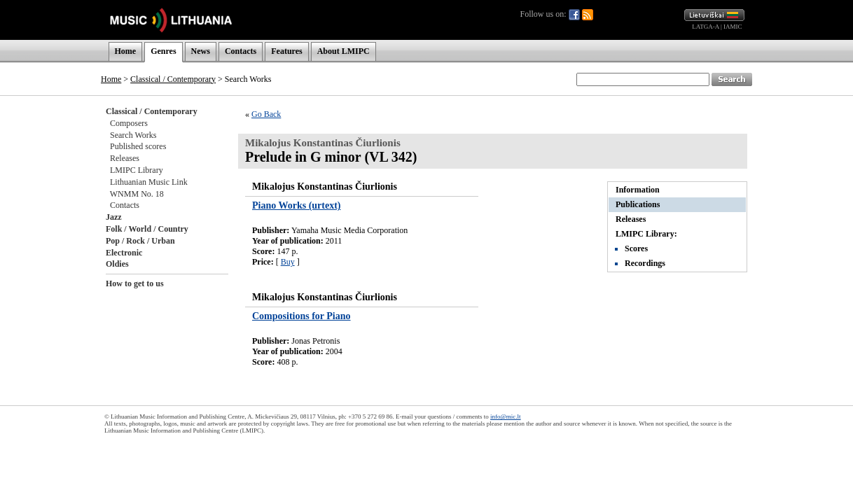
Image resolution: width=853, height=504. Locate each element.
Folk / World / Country (147, 229)
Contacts (241, 51)
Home (126, 51)
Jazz (114, 217)
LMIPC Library (137, 170)
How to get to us (135, 283)
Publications (638, 204)
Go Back (266, 114)
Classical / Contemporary (173, 79)
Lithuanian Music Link (149, 182)
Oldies (117, 264)
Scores (636, 248)
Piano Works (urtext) (297, 205)
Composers (129, 123)
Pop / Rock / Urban (140, 241)
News (201, 51)
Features (286, 51)
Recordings (645, 263)
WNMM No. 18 (137, 194)
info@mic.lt (506, 416)
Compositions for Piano (301, 316)
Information (638, 190)
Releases (125, 158)
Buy (288, 262)
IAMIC (733, 27)
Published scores (138, 146)
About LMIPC (344, 51)
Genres (163, 51)
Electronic (124, 253)
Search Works (133, 135)
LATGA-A (706, 27)
